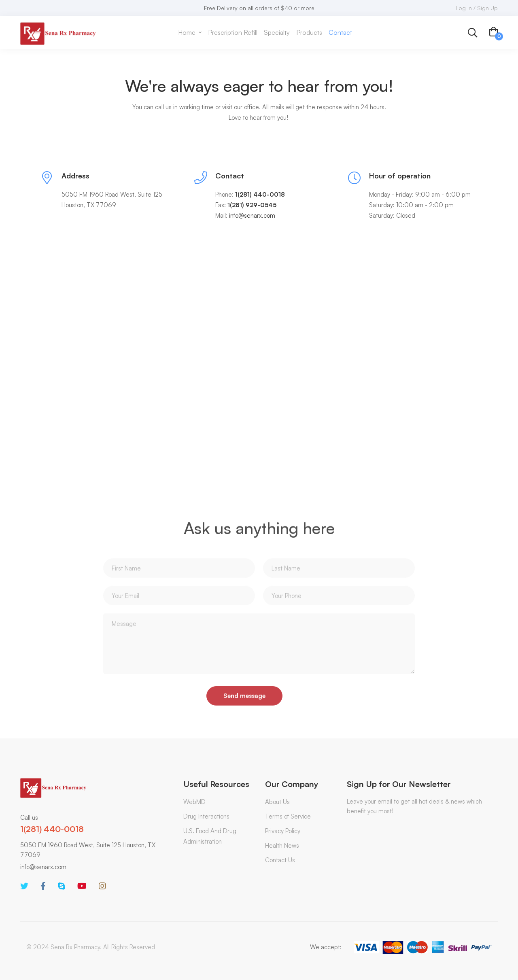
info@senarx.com (43, 867)
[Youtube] (82, 886)
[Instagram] (102, 886)
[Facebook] (43, 886)
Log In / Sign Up (477, 8)
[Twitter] (24, 886)
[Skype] (62, 886)
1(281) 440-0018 (52, 829)
